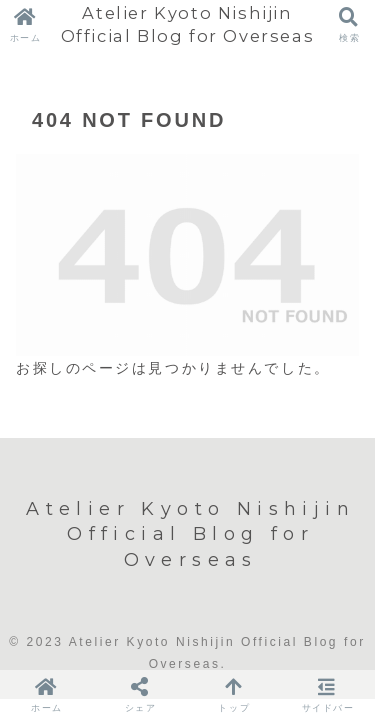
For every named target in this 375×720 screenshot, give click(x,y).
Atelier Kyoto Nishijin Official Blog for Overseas (188, 24)
